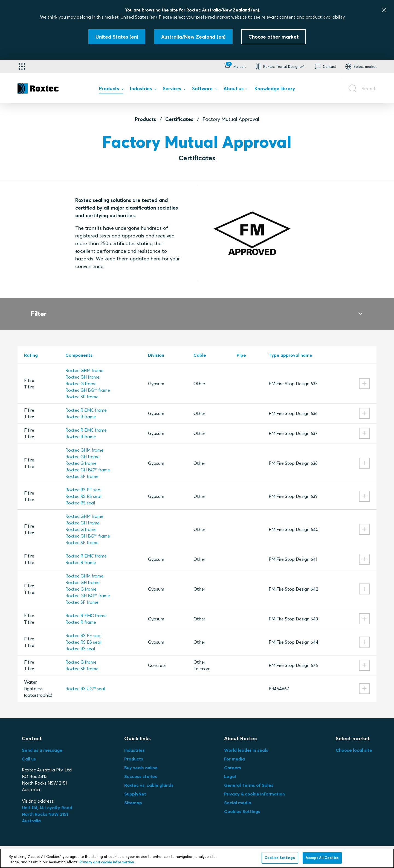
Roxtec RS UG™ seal (85, 682)
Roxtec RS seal (80, 496)
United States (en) (139, 17)
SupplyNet (135, 787)
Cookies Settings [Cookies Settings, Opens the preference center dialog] (280, 858)
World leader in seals (246, 744)
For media (234, 752)
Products (145, 119)
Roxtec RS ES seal (83, 490)
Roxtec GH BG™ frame (88, 384)
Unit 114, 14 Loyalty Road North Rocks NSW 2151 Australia (48, 808)
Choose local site (354, 744)
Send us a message (42, 744)
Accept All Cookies (322, 858)
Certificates (179, 119)
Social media (238, 796)
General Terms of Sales (249, 779)
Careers (233, 761)
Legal (230, 770)
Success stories (141, 770)
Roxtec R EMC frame (86, 403)
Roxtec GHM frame (84, 364)
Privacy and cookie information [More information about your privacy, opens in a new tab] (107, 862)
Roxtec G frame (81, 377)
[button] (234, 66)
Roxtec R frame (81, 410)
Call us (29, 752)
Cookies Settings (242, 805)
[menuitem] (111, 90)
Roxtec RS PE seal (83, 483)
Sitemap (133, 796)
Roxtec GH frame (82, 370)
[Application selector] (22, 66)
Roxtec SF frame (82, 390)
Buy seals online (141, 761)
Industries (134, 744)
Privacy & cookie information (254, 787)
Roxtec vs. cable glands (149, 779)
